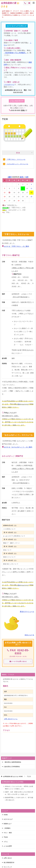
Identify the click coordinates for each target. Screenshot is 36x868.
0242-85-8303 (22, 652)
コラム (6, 842)
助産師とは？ (8, 824)
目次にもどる (29, 635)
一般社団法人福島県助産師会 (12, 762)
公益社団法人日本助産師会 (12, 767)
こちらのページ (9, 85)
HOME (13, 776)
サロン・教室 (8, 833)
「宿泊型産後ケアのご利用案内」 (15, 53)
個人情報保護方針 (9, 862)
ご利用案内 (7, 828)
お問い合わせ (8, 858)
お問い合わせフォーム (11, 719)
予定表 (6, 837)
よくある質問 (8, 846)
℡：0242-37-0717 (23, 480)
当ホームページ (23, 404)
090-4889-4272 (7, 416)
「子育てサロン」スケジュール (16, 159)
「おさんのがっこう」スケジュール (17, 164)
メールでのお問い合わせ (20, 661)
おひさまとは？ (8, 819)
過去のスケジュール (27, 612)
